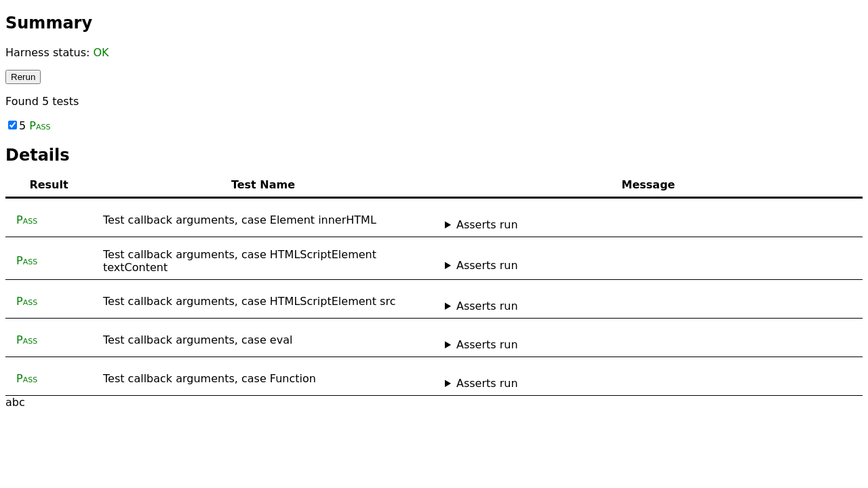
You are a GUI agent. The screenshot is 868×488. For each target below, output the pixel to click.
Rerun (23, 77)
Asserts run (487, 225)
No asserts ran (648, 225)
